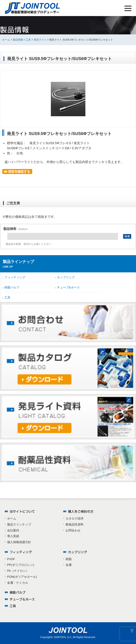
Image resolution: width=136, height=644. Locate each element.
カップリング (66, 277)
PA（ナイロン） (18, 571)
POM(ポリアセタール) (22, 577)
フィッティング (15, 277)
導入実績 (13, 536)
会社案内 (13, 530)
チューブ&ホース (68, 287)
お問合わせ (73, 530)
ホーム (6, 40)
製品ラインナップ (19, 524)
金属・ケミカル (18, 583)
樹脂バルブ (12, 287)
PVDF (11, 559)
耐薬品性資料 (75, 524)
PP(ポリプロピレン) (21, 565)
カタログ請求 (75, 518)
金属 (69, 565)
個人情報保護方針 (19, 542)
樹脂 (69, 559)
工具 (7, 297)
